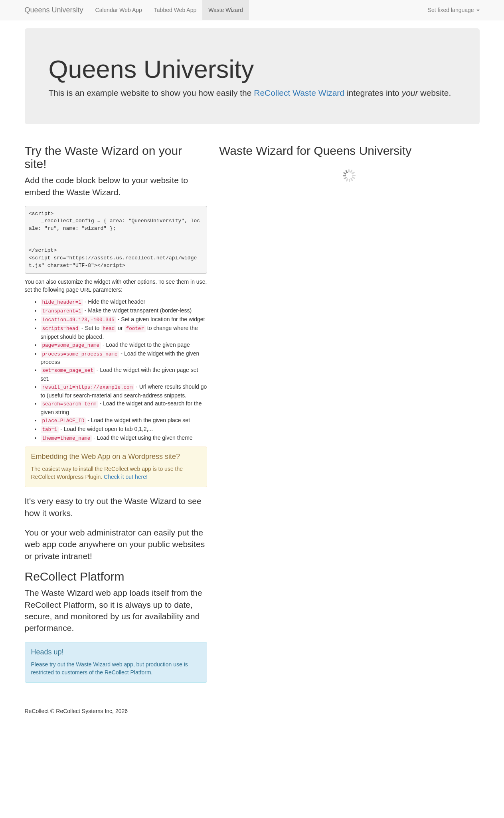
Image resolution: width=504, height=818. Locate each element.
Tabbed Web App (175, 10)
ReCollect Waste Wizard (299, 93)
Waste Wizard (226, 10)
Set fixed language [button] (454, 10)
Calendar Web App (119, 10)
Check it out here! (126, 477)
